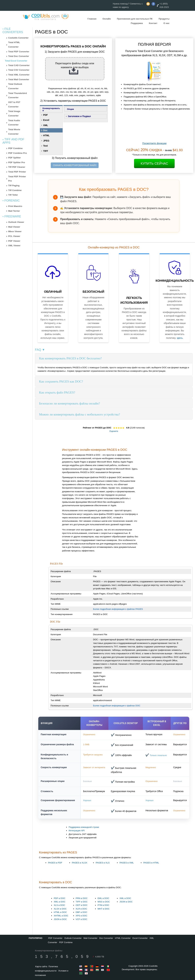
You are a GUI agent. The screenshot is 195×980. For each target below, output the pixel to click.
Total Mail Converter (19, 79)
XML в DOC (60, 902)
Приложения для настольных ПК (135, 19)
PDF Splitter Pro (17, 162)
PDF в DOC (60, 898)
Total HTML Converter (14, 45)
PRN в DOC (82, 898)
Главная (92, 19)
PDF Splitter (14, 158)
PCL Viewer (14, 236)
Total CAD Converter (19, 65)
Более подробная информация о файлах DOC (117, 706)
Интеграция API (77, 831)
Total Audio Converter (14, 123)
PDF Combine (15, 148)
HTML (46, 135)
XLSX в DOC (60, 909)
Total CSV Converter (19, 70)
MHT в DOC (104, 909)
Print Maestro (15, 206)
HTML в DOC (60, 912)
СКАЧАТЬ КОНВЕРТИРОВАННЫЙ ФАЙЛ (75, 165)
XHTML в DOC (61, 916)
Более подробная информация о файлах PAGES (118, 609)
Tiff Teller (13, 195)
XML (46, 125)
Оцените (114, 431)
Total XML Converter (19, 75)
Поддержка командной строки (84, 827)
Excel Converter (140, 938)
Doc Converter (106, 938)
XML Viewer (14, 246)
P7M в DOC (103, 905)
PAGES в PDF (55, 863)
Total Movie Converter (14, 132)
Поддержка (137, 23)
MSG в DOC (104, 902)
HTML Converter (123, 938)
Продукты (164, 19)
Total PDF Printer (17, 172)
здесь (180, 338)
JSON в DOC (60, 919)
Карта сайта (41, 966)
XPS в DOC (82, 916)
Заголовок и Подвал (79, 116)
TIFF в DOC (82, 902)
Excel (46, 120)
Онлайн (107, 19)
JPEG (46, 141)
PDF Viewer (14, 241)
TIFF (46, 151)
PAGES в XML (127, 863)
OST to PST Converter (14, 104)
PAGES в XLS (103, 863)
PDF (46, 115)
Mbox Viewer (15, 231)
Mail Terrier (14, 211)
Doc (45, 130)
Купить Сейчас (154, 163)
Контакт (153, 23)
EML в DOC (103, 898)
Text (46, 146)
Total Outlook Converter (15, 86)
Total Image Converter (14, 113)
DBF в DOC (82, 912)
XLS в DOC (59, 905)
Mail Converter (90, 938)
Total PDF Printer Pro (17, 179)
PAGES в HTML (151, 863)
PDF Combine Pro (17, 153)
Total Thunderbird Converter (17, 95)
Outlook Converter (73, 938)
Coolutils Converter (18, 38)
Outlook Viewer (16, 222)
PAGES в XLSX (80, 863)
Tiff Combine (15, 190)
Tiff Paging (14, 186)
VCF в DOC (82, 919)
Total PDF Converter (19, 52)
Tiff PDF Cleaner (17, 167)
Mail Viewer (14, 227)
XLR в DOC (81, 909)
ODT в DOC (82, 905)
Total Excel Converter (16, 61)
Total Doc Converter (19, 56)
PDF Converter (55, 938)
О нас (166, 23)
